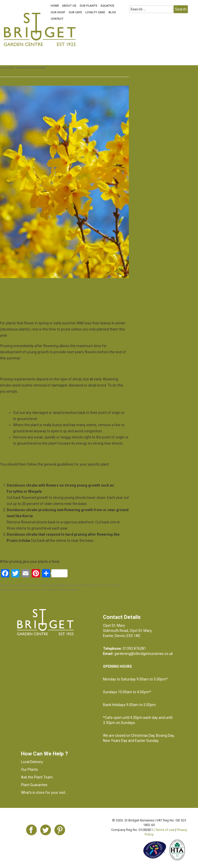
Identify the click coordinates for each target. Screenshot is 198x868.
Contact (57, 19)
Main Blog (48, 585)
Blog (112, 12)
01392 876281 (134, 649)
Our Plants (88, 6)
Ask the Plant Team (37, 777)
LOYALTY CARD (95, 12)
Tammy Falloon (71, 590)
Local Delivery (32, 762)
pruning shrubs (29, 590)
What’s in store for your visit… (44, 793)
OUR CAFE (75, 12)
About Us (69, 6)
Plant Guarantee (34, 785)
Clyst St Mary (34, 585)
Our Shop (58, 12)
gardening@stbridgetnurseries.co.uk (144, 654)
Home (55, 6)
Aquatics (107, 6)
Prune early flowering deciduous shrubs (88, 585)
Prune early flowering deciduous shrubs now (50, 297)
